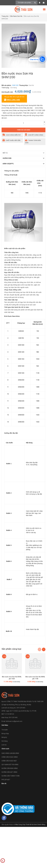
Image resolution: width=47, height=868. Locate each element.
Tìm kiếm (5, 730)
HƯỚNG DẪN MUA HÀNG (10, 768)
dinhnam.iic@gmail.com (14, 721)
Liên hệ (4, 745)
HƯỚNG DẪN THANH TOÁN (11, 776)
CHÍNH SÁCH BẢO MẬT (9, 761)
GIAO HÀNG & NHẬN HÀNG (10, 753)
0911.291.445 (12, 100)
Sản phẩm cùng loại (11, 649)
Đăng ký (4, 737)
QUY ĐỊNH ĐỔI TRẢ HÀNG (10, 765)
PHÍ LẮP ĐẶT (6, 780)
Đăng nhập (5, 734)
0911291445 (13, 718)
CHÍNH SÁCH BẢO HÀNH (10, 757)
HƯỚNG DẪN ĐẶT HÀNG (9, 772)
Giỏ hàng (5, 741)
